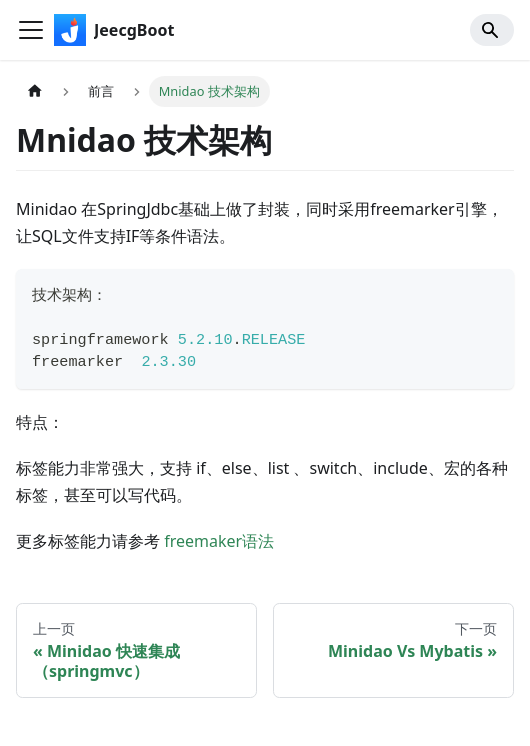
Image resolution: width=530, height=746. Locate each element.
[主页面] (35, 91)
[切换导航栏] (31, 30)
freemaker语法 (219, 541)
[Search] (492, 30)
